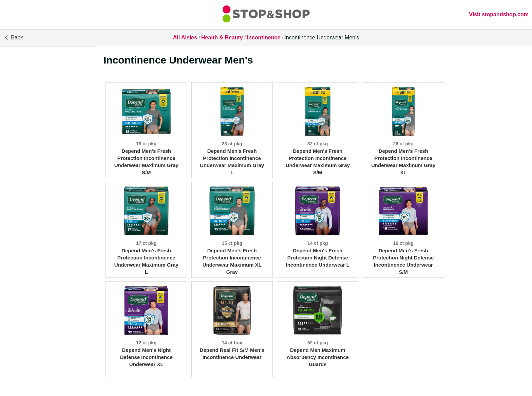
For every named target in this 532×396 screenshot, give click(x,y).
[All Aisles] (266, 15)
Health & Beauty (222, 38)
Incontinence (264, 38)
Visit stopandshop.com (499, 14)
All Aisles (185, 38)
